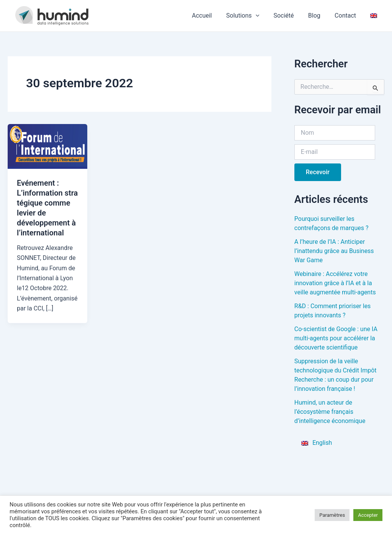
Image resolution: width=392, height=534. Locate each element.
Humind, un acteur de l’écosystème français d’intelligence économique (330, 412)
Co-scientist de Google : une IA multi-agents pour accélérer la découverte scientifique (336, 338)
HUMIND (114, 15)
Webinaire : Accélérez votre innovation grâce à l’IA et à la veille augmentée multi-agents (335, 283)
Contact (348, 16)
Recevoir (318, 172)
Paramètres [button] (332, 515)
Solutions (252, 16)
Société (291, 16)
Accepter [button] (368, 515)
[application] (265, 16)
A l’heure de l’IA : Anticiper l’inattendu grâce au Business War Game (334, 251)
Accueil (213, 16)
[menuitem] (375, 16)
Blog (319, 16)
